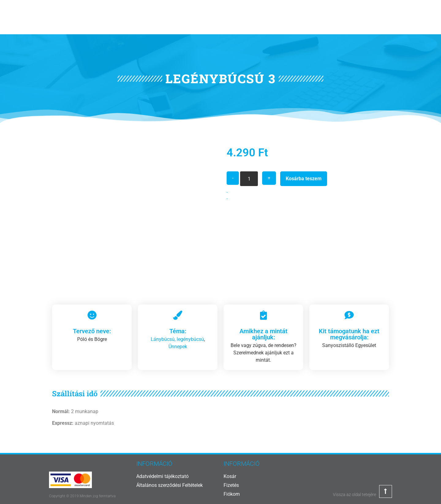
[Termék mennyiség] (249, 179)
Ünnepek (178, 347)
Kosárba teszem (304, 179)
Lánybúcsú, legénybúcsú (177, 339)
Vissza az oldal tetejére (354, 495)
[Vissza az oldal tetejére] (386, 491)
